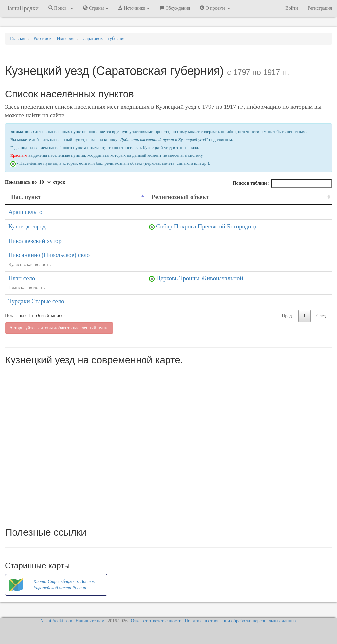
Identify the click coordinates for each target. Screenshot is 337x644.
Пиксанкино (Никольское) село (49, 255)
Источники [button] (134, 8)
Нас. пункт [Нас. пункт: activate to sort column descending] (26, 197)
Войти (291, 8)
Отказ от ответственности (156, 621)
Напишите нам (90, 621)
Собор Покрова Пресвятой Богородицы (207, 226)
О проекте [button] (215, 8)
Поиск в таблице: (282, 183)
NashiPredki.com (56, 621)
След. (322, 316)
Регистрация (320, 8)
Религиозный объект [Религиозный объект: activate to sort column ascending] (181, 197)
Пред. (287, 316)
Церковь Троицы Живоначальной (199, 278)
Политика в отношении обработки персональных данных (241, 621)
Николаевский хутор (35, 241)
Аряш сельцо (25, 212)
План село (22, 278)
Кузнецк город (27, 226)
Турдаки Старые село (36, 301)
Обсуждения (175, 8)
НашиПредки (22, 8)
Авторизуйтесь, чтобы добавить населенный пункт (59, 328)
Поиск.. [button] (61, 8)
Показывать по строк (35, 182)
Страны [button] (96, 8)
